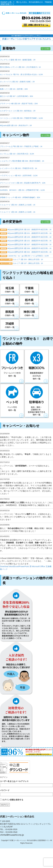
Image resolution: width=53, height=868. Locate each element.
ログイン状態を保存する (13, 800)
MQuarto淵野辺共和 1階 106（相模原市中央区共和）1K (29, 237)
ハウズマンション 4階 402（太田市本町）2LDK (19, 176)
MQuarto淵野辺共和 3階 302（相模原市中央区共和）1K (29, 252)
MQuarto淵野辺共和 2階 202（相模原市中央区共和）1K (29, 230)
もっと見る (46, 49)
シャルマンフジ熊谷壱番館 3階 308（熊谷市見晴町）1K (22, 161)
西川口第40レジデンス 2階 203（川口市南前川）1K (20, 67)
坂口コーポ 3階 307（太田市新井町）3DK (17, 96)
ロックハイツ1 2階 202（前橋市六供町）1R (17, 82)
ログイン (5, 805)
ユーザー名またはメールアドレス (14, 781)
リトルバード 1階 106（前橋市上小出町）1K (18, 212)
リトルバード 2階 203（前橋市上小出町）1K (18, 205)
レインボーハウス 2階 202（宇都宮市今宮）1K (19, 168)
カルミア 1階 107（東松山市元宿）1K (28, 263)
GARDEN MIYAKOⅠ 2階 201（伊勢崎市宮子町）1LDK (22, 190)
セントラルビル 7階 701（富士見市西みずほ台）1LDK (21, 74)
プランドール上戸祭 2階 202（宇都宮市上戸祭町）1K (21, 146)
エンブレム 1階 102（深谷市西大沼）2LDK (17, 154)
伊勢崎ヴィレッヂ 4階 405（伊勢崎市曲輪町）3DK (20, 197)
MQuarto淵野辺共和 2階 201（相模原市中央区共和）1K (29, 233)
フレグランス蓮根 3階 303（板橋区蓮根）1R (18, 60)
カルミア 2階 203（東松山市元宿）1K (28, 259)
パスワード (5, 790)
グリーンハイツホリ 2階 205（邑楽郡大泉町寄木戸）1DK (23, 183)
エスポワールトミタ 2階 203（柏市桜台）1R (18, 111)
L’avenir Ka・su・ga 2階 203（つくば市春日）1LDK (28, 256)
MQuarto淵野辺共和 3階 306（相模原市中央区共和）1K (29, 248)
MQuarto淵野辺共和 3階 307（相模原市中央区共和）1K (29, 245)
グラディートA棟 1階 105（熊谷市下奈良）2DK (19, 104)
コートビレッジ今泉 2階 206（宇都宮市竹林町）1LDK (21, 118)
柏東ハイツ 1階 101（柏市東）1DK (14, 89)
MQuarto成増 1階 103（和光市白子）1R (16, 125)
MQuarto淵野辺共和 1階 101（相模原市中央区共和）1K (29, 241)
